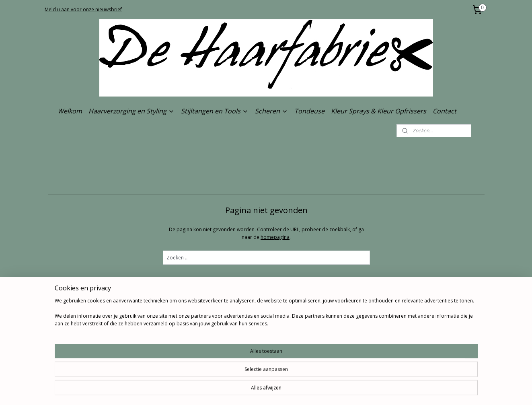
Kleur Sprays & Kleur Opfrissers (379, 111)
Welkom (70, 111)
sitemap (237, 390)
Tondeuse (309, 111)
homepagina (275, 237)
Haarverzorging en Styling (131, 111)
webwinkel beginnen (285, 390)
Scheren (271, 111)
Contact (445, 111)
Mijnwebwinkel (355, 390)
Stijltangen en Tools (215, 111)
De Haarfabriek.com (255, 352)
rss (254, 390)
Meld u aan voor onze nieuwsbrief (83, 9)
